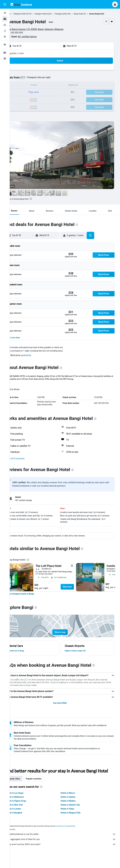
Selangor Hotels (51, 14)
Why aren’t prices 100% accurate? (66, 857)
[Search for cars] (5, 25)
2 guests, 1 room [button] (26, 53)
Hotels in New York (24, 817)
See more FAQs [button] (65, 709)
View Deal (77, 592)
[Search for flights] (5, 13)
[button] (5, 4)
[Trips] (5, 45)
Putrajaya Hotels (71, 14)
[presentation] (40, 199)
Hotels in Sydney (73, 809)
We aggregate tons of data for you (66, 852)
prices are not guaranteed (75, 838)
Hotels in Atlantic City (75, 817)
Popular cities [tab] (24, 791)
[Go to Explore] (5, 37)
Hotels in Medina (73, 813)
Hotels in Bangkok (24, 825)
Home (18, 14)
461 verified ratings (37, 37)
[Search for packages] (5, 31)
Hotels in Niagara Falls (75, 825)
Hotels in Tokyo (72, 821)
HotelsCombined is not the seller (66, 847)
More (17, 382)
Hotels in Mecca (73, 805)
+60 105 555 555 (24, 33)
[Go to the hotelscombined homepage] (21, 4)
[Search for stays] (5, 19)
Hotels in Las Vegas (24, 805)
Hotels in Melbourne (25, 809)
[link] (31, 599)
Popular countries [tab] (43, 791)
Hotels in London (23, 821)
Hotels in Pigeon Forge (26, 813)
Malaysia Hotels (30, 14)
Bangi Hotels (88, 14)
